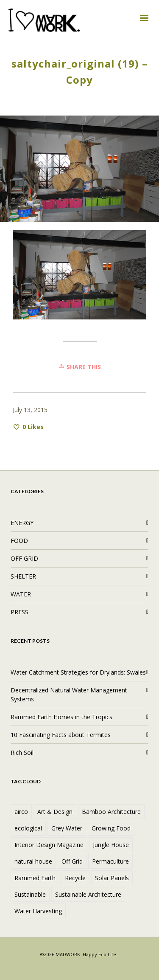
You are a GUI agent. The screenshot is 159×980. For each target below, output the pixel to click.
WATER (21, 594)
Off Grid (72, 861)
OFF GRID (24, 558)
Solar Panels (112, 878)
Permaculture (110, 861)
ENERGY (22, 523)
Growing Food (111, 828)
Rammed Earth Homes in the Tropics (61, 717)
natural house (33, 861)
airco (21, 812)
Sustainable (30, 894)
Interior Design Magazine (49, 845)
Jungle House (111, 845)
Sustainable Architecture (88, 894)
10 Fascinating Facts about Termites (61, 735)
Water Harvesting (38, 911)
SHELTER (23, 576)
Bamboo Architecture (111, 812)
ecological (28, 828)
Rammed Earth (35, 878)
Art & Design (55, 812)
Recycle (75, 878)
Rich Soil (22, 753)
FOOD (19, 541)
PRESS (20, 612)
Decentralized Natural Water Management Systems (69, 695)
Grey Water (67, 828)
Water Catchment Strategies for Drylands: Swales (78, 672)
